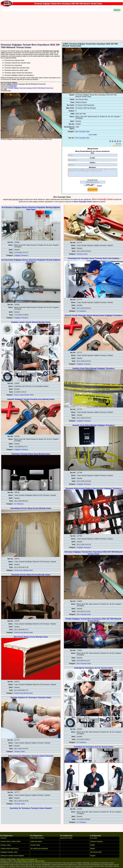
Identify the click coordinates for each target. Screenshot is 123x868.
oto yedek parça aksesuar (39, 850)
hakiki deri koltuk (36, 843)
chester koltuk (35, 846)
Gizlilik (93, 846)
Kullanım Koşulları (96, 843)
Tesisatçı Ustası (20, 753)
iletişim (93, 850)
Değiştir (99, 187)
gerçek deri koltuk (66, 839)
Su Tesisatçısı (19, 505)
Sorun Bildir (93, 135)
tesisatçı (3, 839)
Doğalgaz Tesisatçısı (21, 257)
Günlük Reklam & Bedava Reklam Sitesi (31, 863)
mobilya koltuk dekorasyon (10, 850)
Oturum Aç (117, 10)
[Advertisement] (62, 26)
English (93, 857)
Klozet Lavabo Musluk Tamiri (24, 396)
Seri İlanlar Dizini (96, 854)
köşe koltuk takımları (38, 839)
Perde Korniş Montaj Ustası (24, 572)
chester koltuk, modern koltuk (11, 843)
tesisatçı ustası (6, 846)
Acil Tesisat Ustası (12, 85)
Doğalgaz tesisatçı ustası (9, 854)
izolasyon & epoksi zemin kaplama (12, 857)
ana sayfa (94, 839)
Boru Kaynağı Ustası (11, 87)
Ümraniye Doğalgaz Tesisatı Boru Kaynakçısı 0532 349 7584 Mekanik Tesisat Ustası (31, 88)
